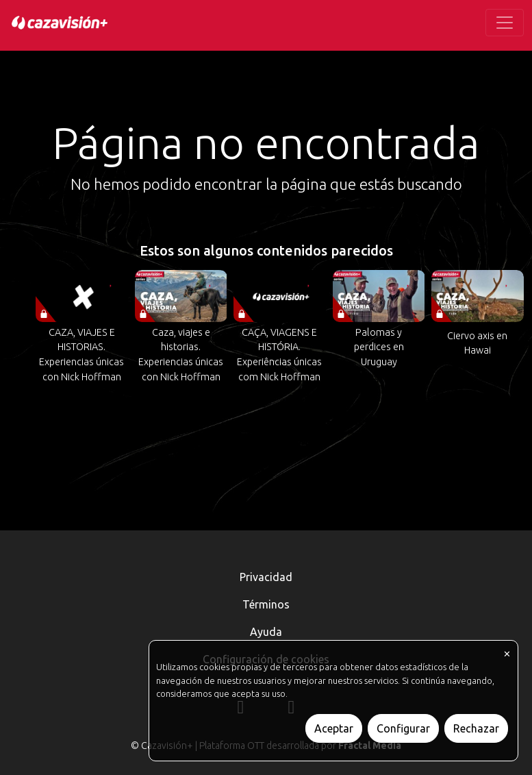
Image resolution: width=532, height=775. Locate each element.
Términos (266, 604)
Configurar (403, 728)
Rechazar (476, 728)
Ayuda (266, 632)
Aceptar (334, 728)
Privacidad (266, 577)
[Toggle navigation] (505, 23)
